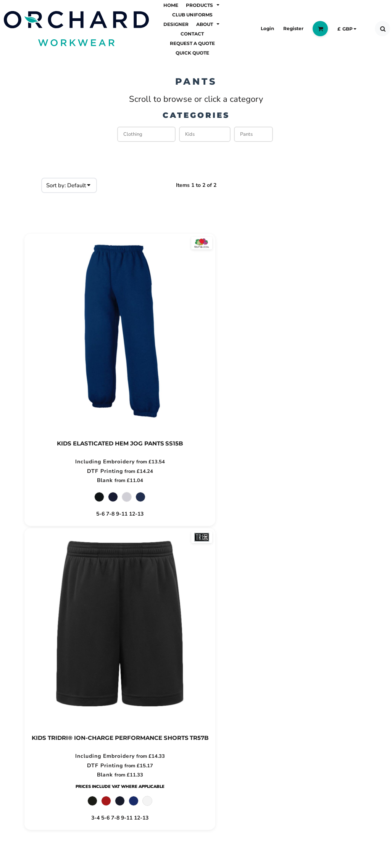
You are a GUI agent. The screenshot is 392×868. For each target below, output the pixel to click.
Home (32, 649)
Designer (37, 685)
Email (297, 661)
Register (293, 28)
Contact (35, 710)
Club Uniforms (47, 673)
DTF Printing (84, 471)
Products (37, 661)
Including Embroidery (84, 462)
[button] (203, 5)
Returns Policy (136, 649)
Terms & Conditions (145, 673)
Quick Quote (43, 734)
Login (267, 28)
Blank (83, 481)
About (32, 698)
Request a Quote (51, 722)
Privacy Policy (135, 661)
